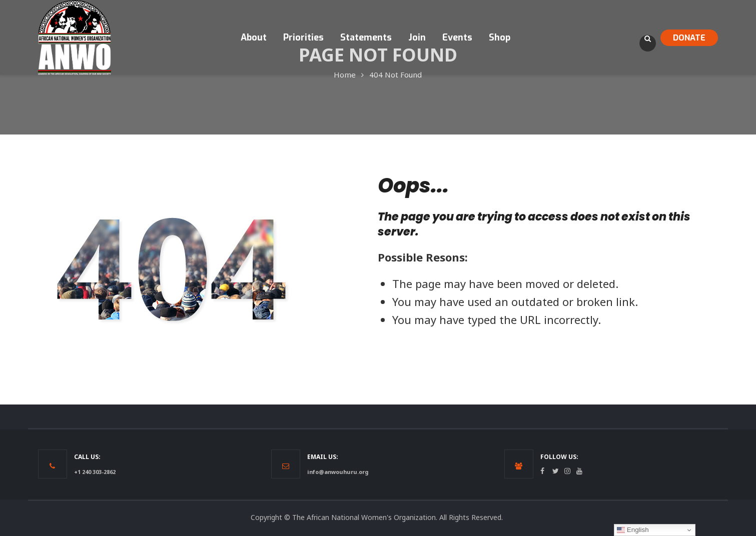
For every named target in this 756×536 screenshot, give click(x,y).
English (633, 530)
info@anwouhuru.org (338, 472)
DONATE (689, 38)
